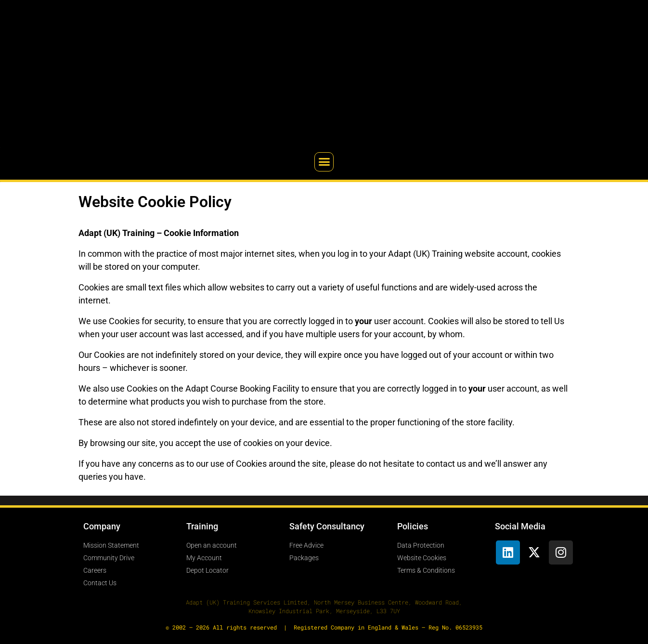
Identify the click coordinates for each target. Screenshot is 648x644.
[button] (324, 162)
